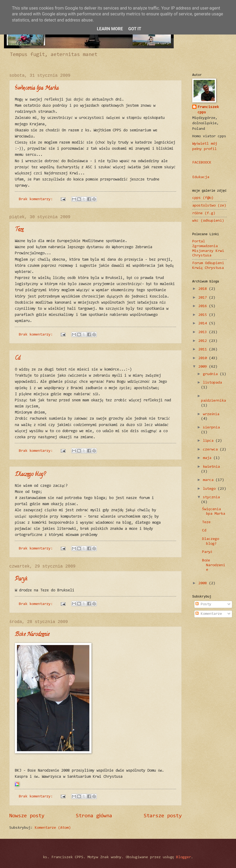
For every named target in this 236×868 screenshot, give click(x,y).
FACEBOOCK (202, 163)
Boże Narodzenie (32, 635)
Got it (135, 29)
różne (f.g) (204, 213)
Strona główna (94, 816)
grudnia (211, 374)
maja (208, 458)
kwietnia (211, 467)
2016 (204, 306)
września (211, 414)
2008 (204, 583)
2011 (204, 349)
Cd (18, 358)
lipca (209, 441)
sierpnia (211, 427)
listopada (212, 383)
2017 (204, 298)
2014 (204, 323)
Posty (203, 604)
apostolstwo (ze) (209, 206)
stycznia (211, 497)
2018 (204, 289)
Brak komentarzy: (37, 199)
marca (209, 480)
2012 (204, 341)
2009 (204, 367)
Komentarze (209, 614)
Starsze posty (163, 816)
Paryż (21, 579)
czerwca (211, 450)
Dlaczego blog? (30, 475)
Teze (19, 230)
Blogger (183, 857)
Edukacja (201, 177)
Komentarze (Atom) (53, 828)
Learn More (110, 29)
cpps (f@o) (203, 198)
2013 (204, 332)
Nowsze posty (27, 816)
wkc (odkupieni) (208, 221)
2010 (204, 358)
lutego (210, 489)
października (214, 401)
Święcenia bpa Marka (37, 89)
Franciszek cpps (208, 110)
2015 (204, 315)
